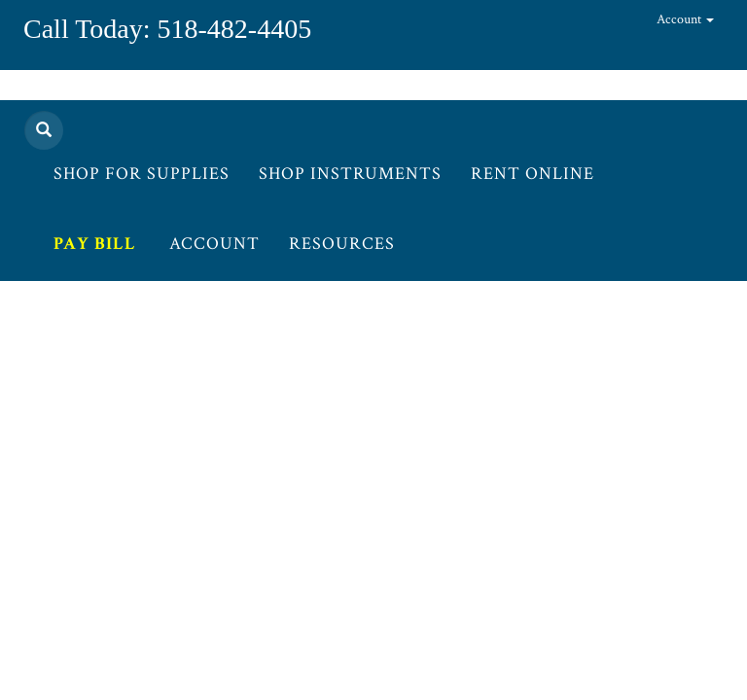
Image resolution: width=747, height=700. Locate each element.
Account (685, 19)
